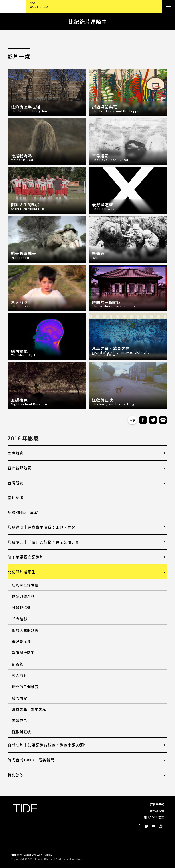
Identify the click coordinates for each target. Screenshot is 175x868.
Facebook (139, 826)
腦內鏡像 (20, 698)
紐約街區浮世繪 (25, 585)
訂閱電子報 (157, 804)
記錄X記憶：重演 (23, 512)
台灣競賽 (16, 483)
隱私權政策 (157, 811)
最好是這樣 (21, 641)
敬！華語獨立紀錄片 (26, 557)
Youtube (153, 826)
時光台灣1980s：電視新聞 (31, 760)
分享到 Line (163, 420)
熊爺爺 (18, 664)
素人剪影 (20, 675)
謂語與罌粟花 (23, 596)
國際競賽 (16, 453)
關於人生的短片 (25, 630)
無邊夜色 (20, 720)
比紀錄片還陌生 (22, 572)
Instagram (161, 826)
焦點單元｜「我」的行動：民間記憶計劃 (44, 542)
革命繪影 (20, 619)
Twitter (146, 826)
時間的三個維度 (25, 687)
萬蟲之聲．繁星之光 (29, 709)
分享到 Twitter (153, 420)
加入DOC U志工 (154, 817)
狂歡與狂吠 (21, 732)
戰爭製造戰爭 (23, 653)
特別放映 (16, 775)
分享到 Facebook (143, 420)
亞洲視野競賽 (20, 468)
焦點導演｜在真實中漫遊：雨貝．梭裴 (42, 527)
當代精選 (16, 497)
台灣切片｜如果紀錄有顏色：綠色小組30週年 (48, 745)
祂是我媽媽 (21, 607)
